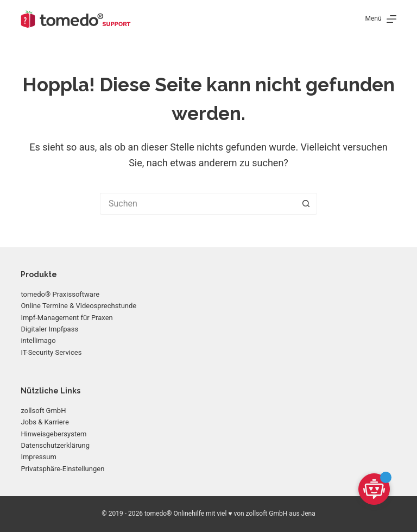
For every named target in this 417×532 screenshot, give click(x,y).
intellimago (38, 340)
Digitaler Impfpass (49, 329)
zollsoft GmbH (43, 411)
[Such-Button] (306, 204)
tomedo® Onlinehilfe (174, 514)
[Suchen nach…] (198, 204)
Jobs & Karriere (45, 422)
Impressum (38, 457)
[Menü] (381, 19)
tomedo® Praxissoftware (60, 294)
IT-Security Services (51, 352)
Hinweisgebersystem (53, 434)
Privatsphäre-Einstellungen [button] (62, 469)
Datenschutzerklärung (55, 445)
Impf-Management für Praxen (67, 318)
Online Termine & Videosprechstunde (78, 306)
